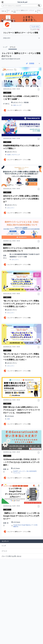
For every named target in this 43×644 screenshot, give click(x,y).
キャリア (19, 105)
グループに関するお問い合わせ (11, 556)
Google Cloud (17, 525)
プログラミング (16, 155)
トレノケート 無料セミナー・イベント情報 (24, 11)
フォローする (35, 27)
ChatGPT (16, 471)
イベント (4, 551)
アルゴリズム (17, 473)
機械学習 (16, 527)
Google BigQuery (26, 525)
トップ (4, 546)
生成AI (9, 155)
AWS (15, 105)
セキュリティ (11, 208)
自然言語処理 (33, 471)
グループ (8, 11)
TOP (3, 11)
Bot (28, 471)
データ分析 (34, 525)
